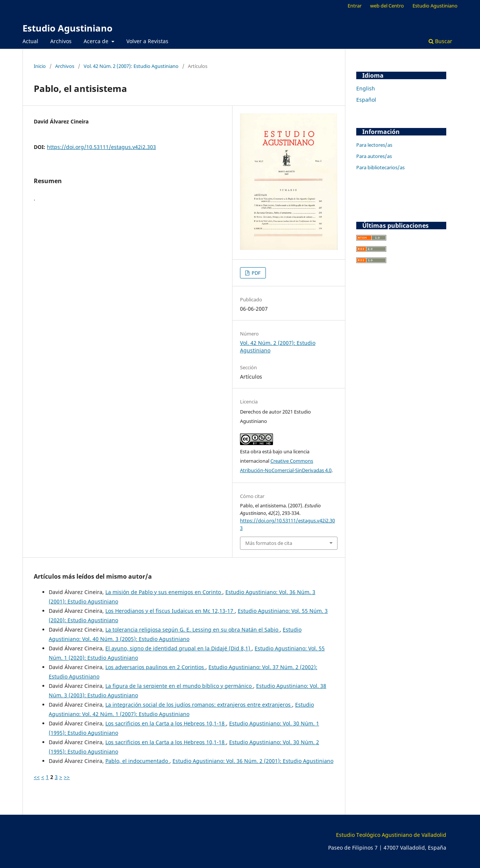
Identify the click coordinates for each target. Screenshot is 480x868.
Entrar (355, 6)
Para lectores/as (374, 145)
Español (366, 100)
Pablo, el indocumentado (137, 761)
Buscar (440, 41)
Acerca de (97, 41)
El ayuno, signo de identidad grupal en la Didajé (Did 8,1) (178, 648)
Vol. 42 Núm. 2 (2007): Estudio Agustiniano (131, 66)
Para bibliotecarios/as (380, 167)
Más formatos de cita (269, 543)
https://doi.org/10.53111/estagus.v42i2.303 (101, 147)
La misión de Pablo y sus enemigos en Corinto (164, 592)
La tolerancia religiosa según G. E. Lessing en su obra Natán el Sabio (193, 630)
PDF (256, 273)
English (366, 88)
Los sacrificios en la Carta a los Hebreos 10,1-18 (166, 723)
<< (37, 777)
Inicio (40, 66)
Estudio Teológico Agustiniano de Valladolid (391, 835)
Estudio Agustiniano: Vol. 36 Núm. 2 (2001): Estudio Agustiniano (253, 761)
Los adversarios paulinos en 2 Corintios (155, 667)
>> (67, 777)
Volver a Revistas (147, 41)
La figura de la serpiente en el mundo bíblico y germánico (179, 686)
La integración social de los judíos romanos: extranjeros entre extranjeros (199, 705)
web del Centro (387, 6)
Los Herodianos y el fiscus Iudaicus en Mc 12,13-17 (170, 611)
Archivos (61, 41)
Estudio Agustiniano (67, 28)
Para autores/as (374, 156)
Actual (30, 41)
